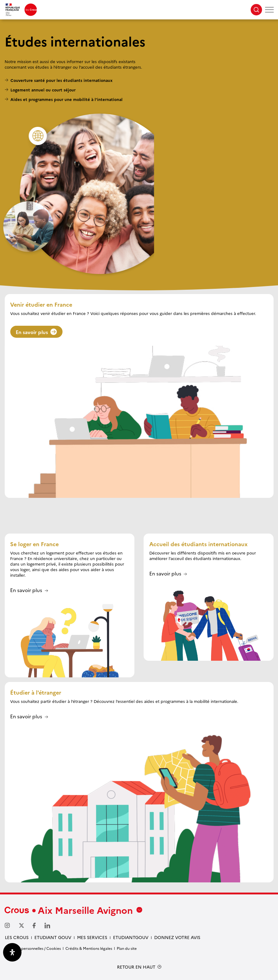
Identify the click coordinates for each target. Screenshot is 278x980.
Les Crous (17, 937)
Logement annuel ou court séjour (43, 90)
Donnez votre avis (177, 937)
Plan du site (127, 948)
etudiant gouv (53, 937)
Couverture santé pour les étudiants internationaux (61, 80)
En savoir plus (36, 332)
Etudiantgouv (131, 937)
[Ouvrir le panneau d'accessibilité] (12, 952)
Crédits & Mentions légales (89, 948)
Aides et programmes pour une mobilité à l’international (67, 99)
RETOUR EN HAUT (136, 967)
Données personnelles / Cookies (33, 948)
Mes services (92, 937)
